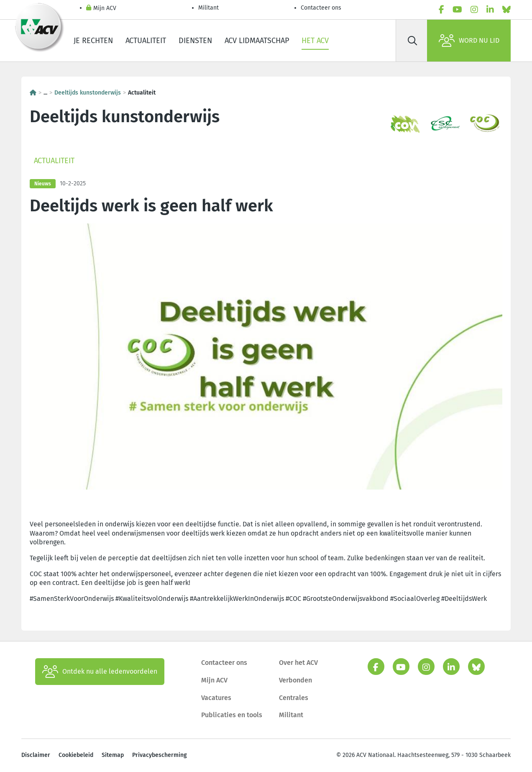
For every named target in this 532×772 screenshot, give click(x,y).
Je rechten (93, 41)
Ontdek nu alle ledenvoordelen (100, 672)
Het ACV (315, 41)
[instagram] (474, 10)
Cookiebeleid (76, 755)
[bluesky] (506, 10)
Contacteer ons (321, 8)
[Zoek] (412, 41)
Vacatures (216, 698)
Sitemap (113, 755)
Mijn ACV (101, 9)
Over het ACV (298, 663)
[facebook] (441, 10)
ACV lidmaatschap (257, 41)
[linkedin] (490, 10)
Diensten (195, 41)
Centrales (294, 698)
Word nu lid (469, 41)
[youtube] (457, 10)
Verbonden (295, 680)
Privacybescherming (160, 755)
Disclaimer (36, 755)
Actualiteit (146, 41)
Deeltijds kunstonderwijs (88, 93)
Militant (208, 8)
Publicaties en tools (232, 715)
